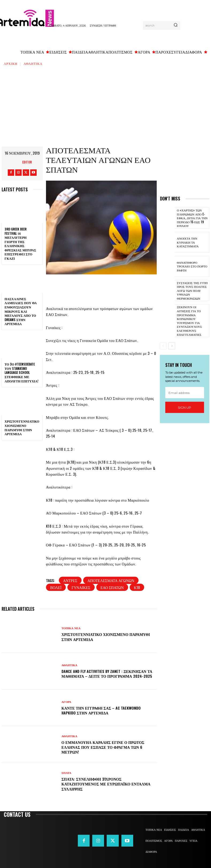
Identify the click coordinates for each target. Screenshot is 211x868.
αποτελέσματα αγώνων (111, 580)
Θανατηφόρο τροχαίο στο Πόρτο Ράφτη (192, 266)
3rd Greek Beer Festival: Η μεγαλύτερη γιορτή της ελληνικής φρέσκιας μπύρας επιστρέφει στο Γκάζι (20, 244)
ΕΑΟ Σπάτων (112, 587)
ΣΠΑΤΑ (66, 773)
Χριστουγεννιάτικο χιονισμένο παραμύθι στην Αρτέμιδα (22, 427)
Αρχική (11, 63)
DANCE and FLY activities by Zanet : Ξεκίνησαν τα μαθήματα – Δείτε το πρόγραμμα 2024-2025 (107, 674)
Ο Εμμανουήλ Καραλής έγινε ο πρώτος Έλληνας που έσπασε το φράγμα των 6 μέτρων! (103, 747)
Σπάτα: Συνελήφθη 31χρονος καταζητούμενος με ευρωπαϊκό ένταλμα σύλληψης (106, 784)
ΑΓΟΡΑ (66, 702)
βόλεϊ (56, 587)
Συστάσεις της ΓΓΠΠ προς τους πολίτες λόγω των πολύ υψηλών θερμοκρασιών (192, 290)
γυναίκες (81, 587)
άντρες (70, 580)
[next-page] (172, 345)
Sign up (185, 406)
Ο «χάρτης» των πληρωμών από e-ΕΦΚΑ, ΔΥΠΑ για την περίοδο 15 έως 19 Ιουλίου (192, 218)
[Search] (176, 25)
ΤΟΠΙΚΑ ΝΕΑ (71, 628)
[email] (185, 392)
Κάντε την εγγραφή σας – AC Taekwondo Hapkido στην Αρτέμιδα (101, 710)
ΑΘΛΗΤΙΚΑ (33, 63)
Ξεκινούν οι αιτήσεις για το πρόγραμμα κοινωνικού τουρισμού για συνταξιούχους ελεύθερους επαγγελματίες (189, 320)
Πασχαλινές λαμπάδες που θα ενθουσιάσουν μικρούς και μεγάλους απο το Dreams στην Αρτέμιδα (21, 311)
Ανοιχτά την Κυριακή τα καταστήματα (187, 242)
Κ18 (137, 587)
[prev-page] (163, 345)
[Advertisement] (105, 106)
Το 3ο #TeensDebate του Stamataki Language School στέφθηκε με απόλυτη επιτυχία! (21, 372)
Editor (27, 162)
